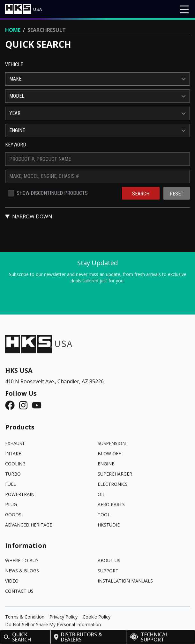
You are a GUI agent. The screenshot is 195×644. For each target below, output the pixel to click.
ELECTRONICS (113, 484)
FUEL (11, 484)
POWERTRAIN (20, 494)
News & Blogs (22, 571)
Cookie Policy (97, 617)
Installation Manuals (125, 581)
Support (108, 571)
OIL (101, 494)
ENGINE (106, 464)
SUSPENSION (112, 443)
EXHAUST (15, 443)
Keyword (16, 145)
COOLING (15, 464)
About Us (109, 560)
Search (141, 194)
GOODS (13, 515)
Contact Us (19, 591)
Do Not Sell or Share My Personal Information (53, 624)
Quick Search (17, 637)
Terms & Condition (25, 617)
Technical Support (149, 637)
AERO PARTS (111, 504)
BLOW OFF (109, 453)
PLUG (11, 504)
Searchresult (47, 30)
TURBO (13, 474)
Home (13, 30)
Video (12, 581)
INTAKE (13, 453)
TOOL (104, 515)
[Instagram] (25, 405)
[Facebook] (12, 405)
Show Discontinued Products (52, 193)
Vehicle (14, 64)
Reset (177, 194)
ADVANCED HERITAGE (29, 525)
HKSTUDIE (109, 525)
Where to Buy (22, 560)
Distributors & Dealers (78, 637)
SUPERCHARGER (115, 474)
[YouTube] (39, 405)
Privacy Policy (64, 617)
